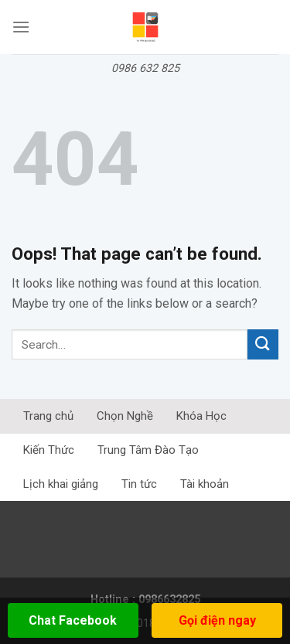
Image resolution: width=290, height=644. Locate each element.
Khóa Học (201, 416)
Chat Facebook (73, 620)
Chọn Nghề (125, 416)
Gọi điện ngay (217, 620)
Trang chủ (48, 416)
